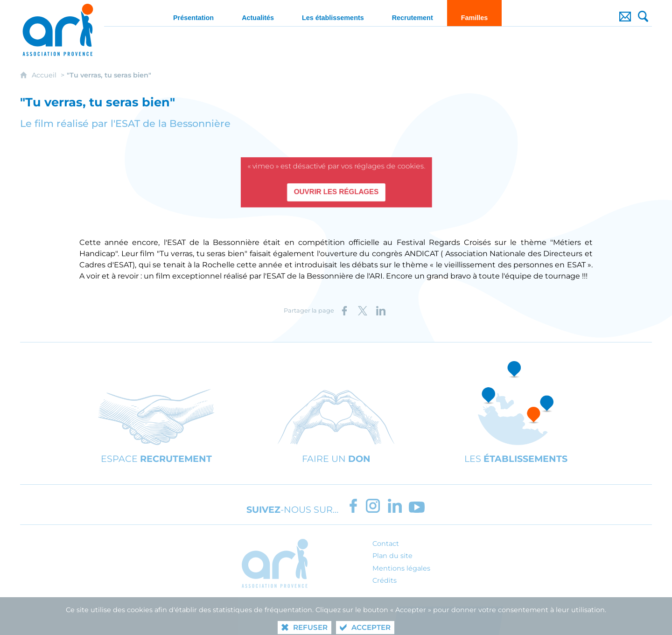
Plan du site (392, 556)
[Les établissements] (333, 13)
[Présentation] (193, 13)
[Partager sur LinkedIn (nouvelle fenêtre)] (381, 311)
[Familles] (475, 13)
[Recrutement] (413, 13)
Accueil (45, 75)
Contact (386, 544)
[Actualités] (258, 13)
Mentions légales (401, 568)
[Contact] (625, 13)
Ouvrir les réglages (336, 192)
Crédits (385, 580)
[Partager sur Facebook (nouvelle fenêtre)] (344, 311)
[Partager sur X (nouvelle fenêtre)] (363, 311)
